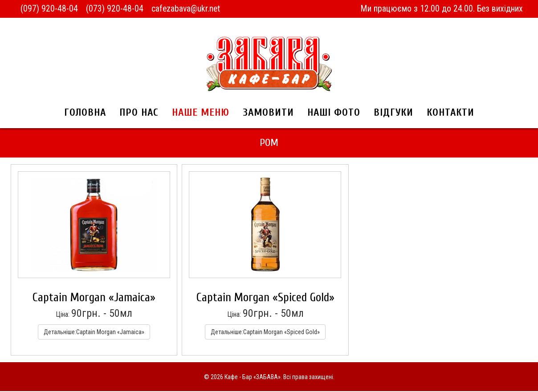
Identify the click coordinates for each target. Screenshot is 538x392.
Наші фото (334, 113)
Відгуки (393, 113)
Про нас (139, 113)
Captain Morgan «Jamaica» (94, 298)
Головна (85, 113)
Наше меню (201, 113)
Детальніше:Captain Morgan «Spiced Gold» (265, 333)
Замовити (268, 113)
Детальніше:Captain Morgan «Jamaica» (94, 333)
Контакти (450, 113)
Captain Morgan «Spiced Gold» (265, 298)
